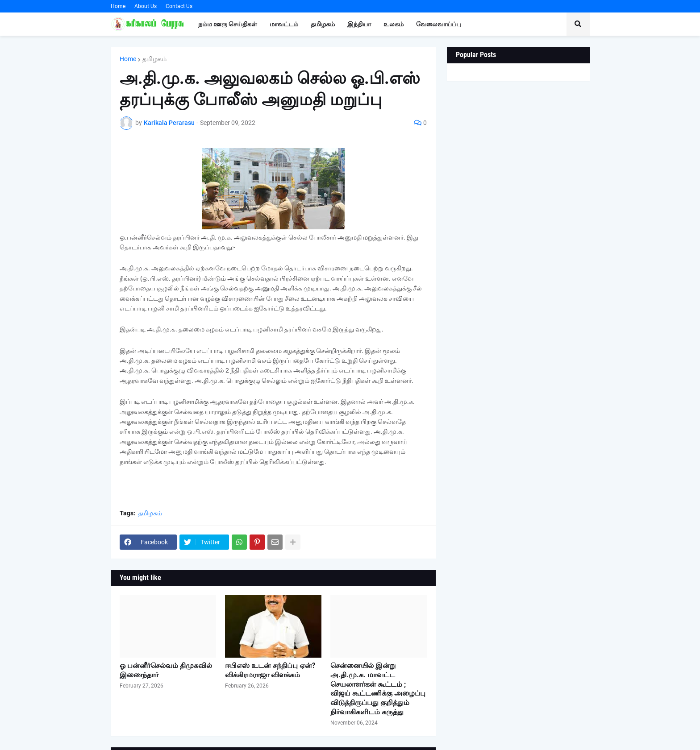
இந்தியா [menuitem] (359, 24)
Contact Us (179, 6)
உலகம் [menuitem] (394, 24)
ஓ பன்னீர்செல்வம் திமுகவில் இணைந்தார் (166, 670)
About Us (146, 6)
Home (118, 6)
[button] (578, 24)
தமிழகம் (154, 59)
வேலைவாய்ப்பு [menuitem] (438, 24)
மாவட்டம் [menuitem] (284, 24)
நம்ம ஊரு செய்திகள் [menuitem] (228, 24)
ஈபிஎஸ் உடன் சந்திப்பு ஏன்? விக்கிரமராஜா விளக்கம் (270, 670)
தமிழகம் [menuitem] (323, 24)
